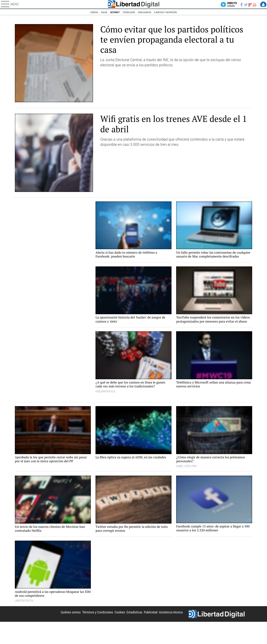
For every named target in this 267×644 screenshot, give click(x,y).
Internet (113, 13)
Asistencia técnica (169, 633)
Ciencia (89, 13)
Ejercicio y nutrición (169, 13)
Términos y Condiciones (87, 633)
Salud (100, 13)
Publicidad (147, 633)
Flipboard (249, 5)
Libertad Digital (133, 5)
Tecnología (128, 13)
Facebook (238, 5)
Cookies (112, 633)
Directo (228, 5)
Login (263, 5)
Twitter (244, 5)
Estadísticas (129, 633)
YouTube (254, 5)
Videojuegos (146, 13)
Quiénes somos (57, 633)
